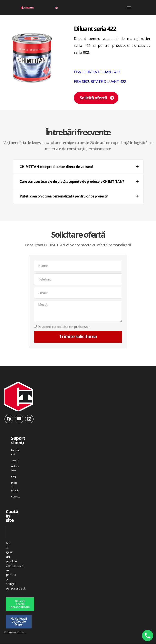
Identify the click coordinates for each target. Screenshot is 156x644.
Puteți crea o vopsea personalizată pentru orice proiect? (64, 196)
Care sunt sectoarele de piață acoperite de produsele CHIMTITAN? (72, 181)
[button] (129, 8)
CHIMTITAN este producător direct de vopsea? (56, 167)
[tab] (78, 167)
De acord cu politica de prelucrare (64, 327)
